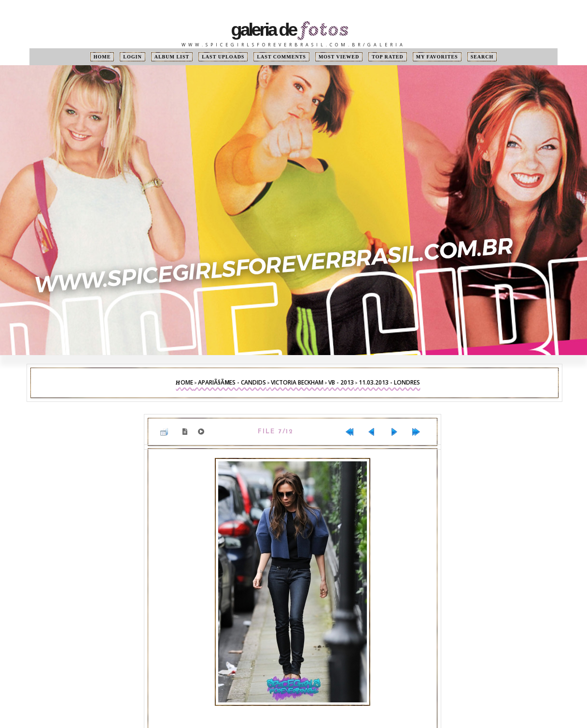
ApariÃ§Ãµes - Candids (232, 382)
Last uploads (223, 57)
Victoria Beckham (297, 382)
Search (482, 57)
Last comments (281, 57)
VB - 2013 (341, 382)
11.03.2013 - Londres (389, 382)
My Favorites (437, 57)
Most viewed (339, 57)
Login (132, 57)
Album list (172, 57)
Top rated (388, 57)
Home (102, 57)
